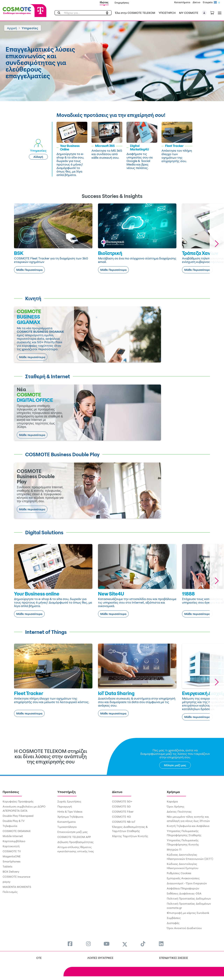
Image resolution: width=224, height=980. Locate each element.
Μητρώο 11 (174, 849)
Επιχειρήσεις (122, 3)
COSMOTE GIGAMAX (17, 831)
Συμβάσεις (174, 918)
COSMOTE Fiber (123, 812)
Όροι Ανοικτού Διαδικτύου (184, 928)
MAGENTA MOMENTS (17, 887)
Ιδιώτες (104, 2)
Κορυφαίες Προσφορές (18, 801)
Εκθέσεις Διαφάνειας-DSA (184, 893)
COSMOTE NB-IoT (124, 822)
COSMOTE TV (12, 851)
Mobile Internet (13, 836)
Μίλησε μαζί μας (175, 765)
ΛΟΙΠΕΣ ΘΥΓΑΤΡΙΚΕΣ (100, 958)
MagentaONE (12, 856)
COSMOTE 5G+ (122, 801)
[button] (204, 13)
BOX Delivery (11, 872)
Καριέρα (172, 801)
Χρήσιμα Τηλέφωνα (70, 817)
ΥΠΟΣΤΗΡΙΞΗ (167, 13)
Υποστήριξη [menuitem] (66, 792)
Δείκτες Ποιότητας (179, 812)
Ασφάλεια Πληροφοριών (183, 888)
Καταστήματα (182, 2)
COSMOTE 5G (121, 806)
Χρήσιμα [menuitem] (173, 792)
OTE (39, 958)
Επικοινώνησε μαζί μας (73, 832)
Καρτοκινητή (11, 846)
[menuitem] (70, 944)
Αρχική (12, 28)
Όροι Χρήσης (176, 806)
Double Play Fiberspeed (18, 816)
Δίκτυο (197, 2)
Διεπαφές (173, 923)
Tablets (8, 866)
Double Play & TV (14, 821)
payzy (6, 882)
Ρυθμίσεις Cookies (179, 873)
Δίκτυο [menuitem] (117, 792)
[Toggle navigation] (219, 13)
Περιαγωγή (65, 806)
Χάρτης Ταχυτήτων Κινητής (130, 836)
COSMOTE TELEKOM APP (74, 837)
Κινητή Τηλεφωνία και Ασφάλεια (188, 826)
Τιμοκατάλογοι (67, 827)
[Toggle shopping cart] (214, 12)
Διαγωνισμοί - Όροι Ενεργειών (187, 883)
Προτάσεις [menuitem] (11, 792)
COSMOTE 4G (121, 817)
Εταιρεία (208, 2)
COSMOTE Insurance (16, 877)
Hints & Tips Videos (70, 812)
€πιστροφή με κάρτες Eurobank (188, 913)
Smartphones (12, 861)
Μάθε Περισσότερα (29, 270)
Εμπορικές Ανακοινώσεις (183, 878)
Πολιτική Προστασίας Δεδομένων (189, 898)
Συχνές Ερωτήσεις (69, 801)
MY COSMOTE (189, 13)
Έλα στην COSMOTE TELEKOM (135, 13)
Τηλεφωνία (10, 826)
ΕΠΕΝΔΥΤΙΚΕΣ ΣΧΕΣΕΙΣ (174, 958)
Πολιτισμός (10, 892)
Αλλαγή (38, 157)
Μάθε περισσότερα (32, 357)
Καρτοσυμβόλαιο (14, 841)
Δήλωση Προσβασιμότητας (76, 842)
